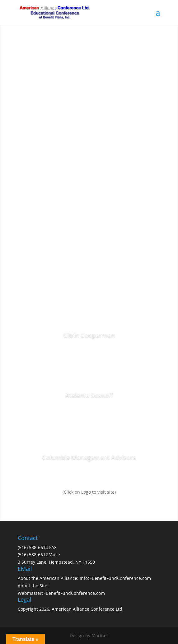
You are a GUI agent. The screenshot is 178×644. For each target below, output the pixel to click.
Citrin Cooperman (89, 335)
